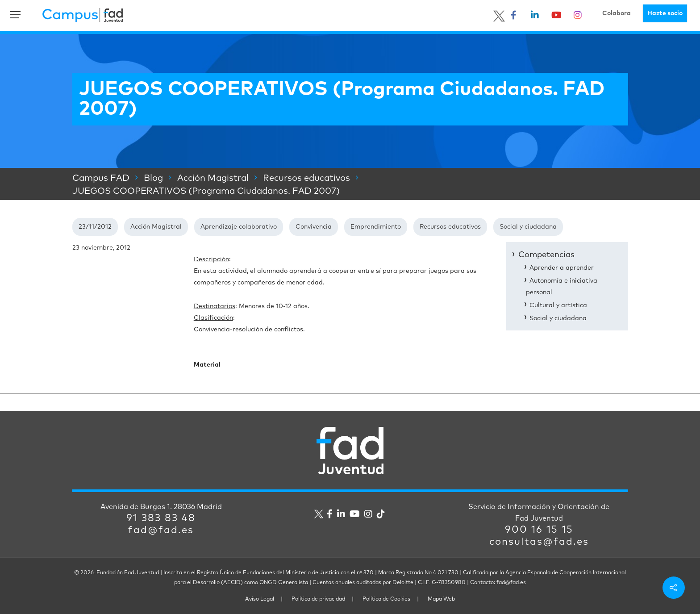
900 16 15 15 (539, 530)
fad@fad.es (161, 530)
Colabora (617, 13)
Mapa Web (441, 599)
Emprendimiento (376, 227)
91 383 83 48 (161, 518)
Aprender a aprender (562, 268)
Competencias (546, 255)
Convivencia (314, 227)
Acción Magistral (156, 227)
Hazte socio (665, 13)
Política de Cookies (386, 599)
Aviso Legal (260, 599)
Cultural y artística (558, 305)
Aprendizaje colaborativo (239, 227)
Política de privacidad (318, 599)
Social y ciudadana (528, 227)
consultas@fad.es (539, 542)
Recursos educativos (450, 227)
